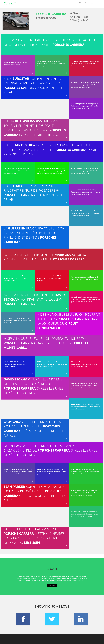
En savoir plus (52, 585)
